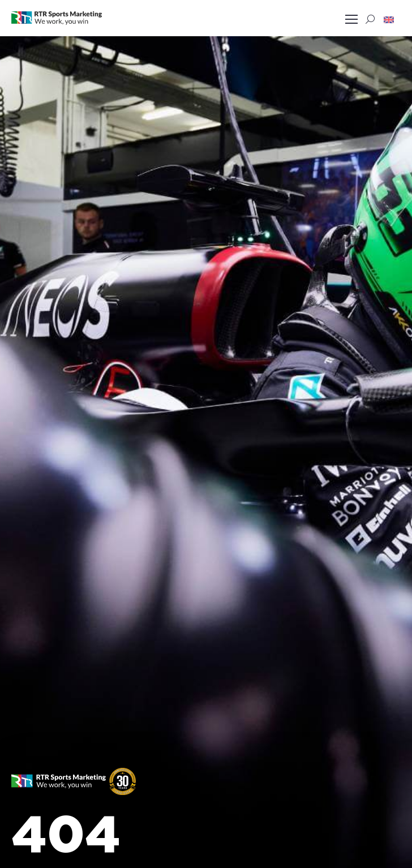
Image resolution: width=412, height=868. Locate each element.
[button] (389, 19)
